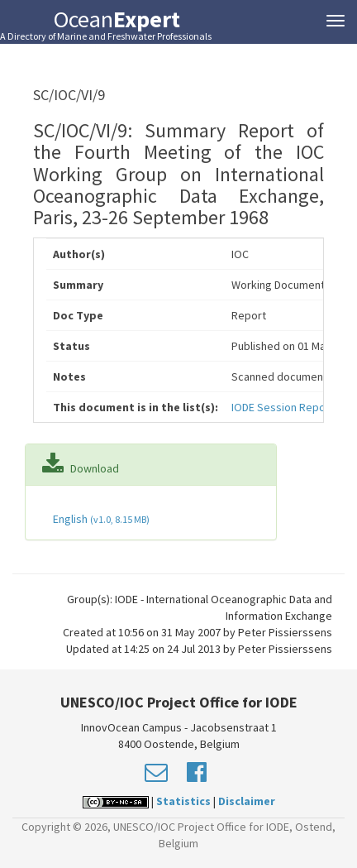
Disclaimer (247, 801)
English (100, 519)
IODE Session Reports (286, 407)
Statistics (183, 801)
